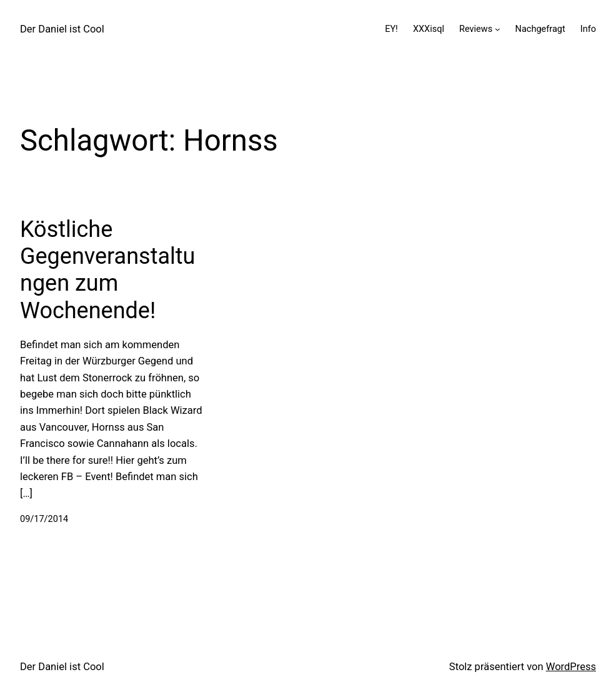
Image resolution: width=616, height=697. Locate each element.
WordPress (571, 667)
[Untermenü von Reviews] (498, 29)
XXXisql (429, 29)
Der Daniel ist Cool (62, 29)
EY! (391, 29)
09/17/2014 (44, 519)
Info (588, 29)
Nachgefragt (540, 29)
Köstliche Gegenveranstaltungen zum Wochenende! (107, 270)
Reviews (476, 29)
